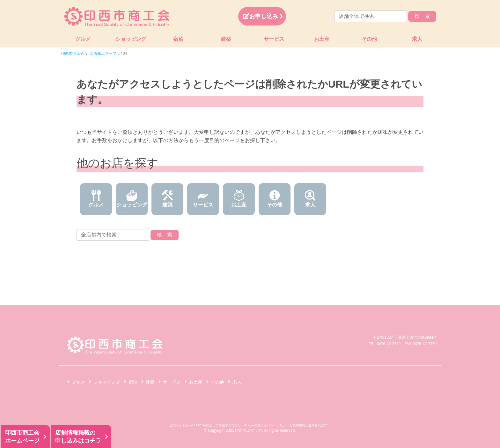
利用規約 (299, 425)
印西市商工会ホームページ (22, 437)
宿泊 (178, 39)
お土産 (322, 39)
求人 (417, 39)
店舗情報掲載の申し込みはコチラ (78, 437)
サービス (274, 39)
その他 (369, 39)
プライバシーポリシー (273, 425)
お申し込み (261, 16)
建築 (226, 39)
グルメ (83, 39)
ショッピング (131, 39)
